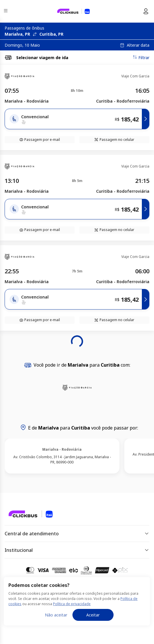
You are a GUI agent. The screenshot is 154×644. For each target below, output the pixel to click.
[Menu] (6, 11)
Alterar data (138, 45)
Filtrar (141, 57)
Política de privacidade (72, 604)
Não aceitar (56, 615)
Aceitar (93, 615)
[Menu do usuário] (146, 11)
